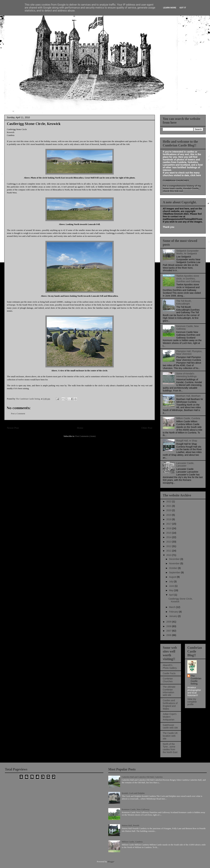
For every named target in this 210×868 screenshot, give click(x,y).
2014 (169, 537)
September (175, 572)
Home (80, 428)
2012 (169, 546)
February (174, 612)
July (171, 582)
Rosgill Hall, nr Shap (187, 441)
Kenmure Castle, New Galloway (136, 809)
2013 (169, 542)
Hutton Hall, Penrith (130, 825)
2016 (169, 528)
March (173, 607)
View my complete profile (192, 702)
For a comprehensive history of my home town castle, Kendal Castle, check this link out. (182, 188)
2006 (169, 635)
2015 (169, 533)
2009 (169, 622)
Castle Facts (169, 673)
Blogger (111, 862)
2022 (169, 501)
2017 (169, 524)
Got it (183, 8)
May (171, 590)
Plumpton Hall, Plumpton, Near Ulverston (189, 353)
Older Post (147, 428)
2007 (169, 631)
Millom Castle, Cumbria (188, 418)
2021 (169, 506)
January (173, 616)
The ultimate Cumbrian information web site (169, 691)
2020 (169, 510)
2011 (169, 551)
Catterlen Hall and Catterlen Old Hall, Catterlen (142, 777)
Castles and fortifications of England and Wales (170, 705)
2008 (169, 626)
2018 (169, 519)
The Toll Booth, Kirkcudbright (184, 302)
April (172, 595)
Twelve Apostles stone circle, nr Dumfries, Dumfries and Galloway (188, 279)
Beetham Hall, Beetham (189, 396)
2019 (169, 515)
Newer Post (13, 428)
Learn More (170, 8)
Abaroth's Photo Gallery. (170, 667)
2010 (169, 555)
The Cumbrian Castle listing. (196, 680)
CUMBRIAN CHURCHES (176, 181)
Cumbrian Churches (168, 680)
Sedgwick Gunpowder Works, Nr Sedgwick (188, 252)
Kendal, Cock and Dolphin (133, 793)
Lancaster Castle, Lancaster (185, 465)
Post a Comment (18, 414)
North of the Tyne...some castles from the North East (170, 748)
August (173, 577)
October (173, 568)
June (172, 586)
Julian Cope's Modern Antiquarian (170, 717)
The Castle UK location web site (170, 736)
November (175, 563)
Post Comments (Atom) (85, 436)
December (175, 559)
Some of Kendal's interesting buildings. (187, 375)
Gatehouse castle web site (170, 726)
